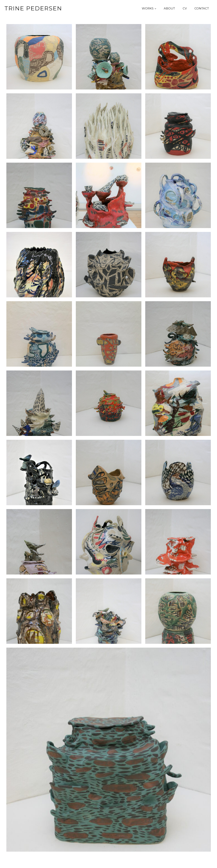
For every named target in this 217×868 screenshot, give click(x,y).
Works (148, 8)
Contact (202, 8)
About (169, 8)
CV (185, 8)
